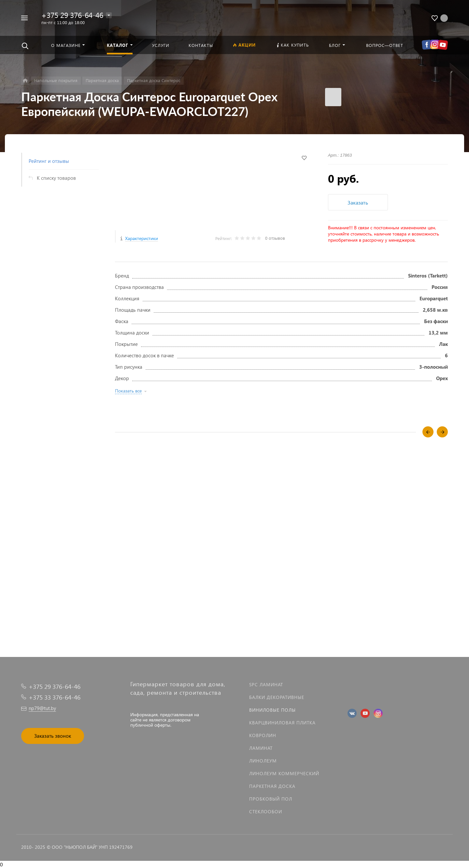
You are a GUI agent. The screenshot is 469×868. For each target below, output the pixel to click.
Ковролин (263, 735)
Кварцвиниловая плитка (282, 723)
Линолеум (263, 761)
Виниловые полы (272, 710)
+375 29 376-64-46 (72, 15)
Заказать (358, 202)
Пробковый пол (271, 799)
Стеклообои (266, 811)
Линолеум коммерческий (284, 773)
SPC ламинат (266, 684)
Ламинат (261, 748)
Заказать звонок (53, 736)
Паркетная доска (272, 786)
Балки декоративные (277, 697)
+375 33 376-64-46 (55, 697)
